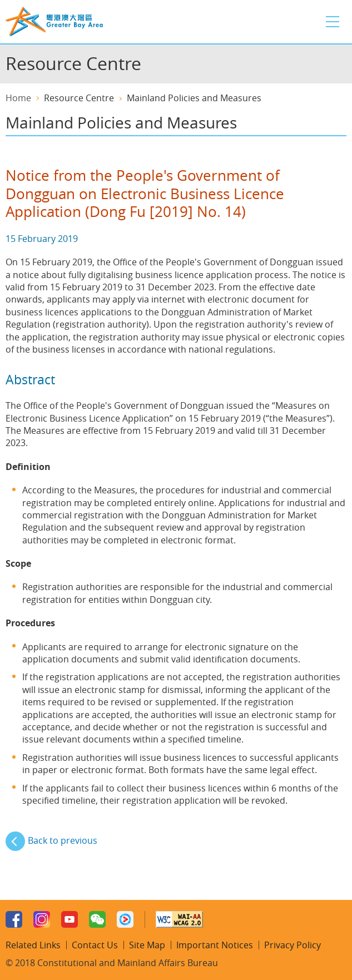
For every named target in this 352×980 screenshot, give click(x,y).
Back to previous (63, 840)
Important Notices (215, 945)
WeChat (97, 919)
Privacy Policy (292, 945)
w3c (179, 919)
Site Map (147, 945)
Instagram (42, 919)
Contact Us (95, 945)
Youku (125, 919)
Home (18, 98)
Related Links (33, 945)
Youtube (70, 919)
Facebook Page (14, 919)
